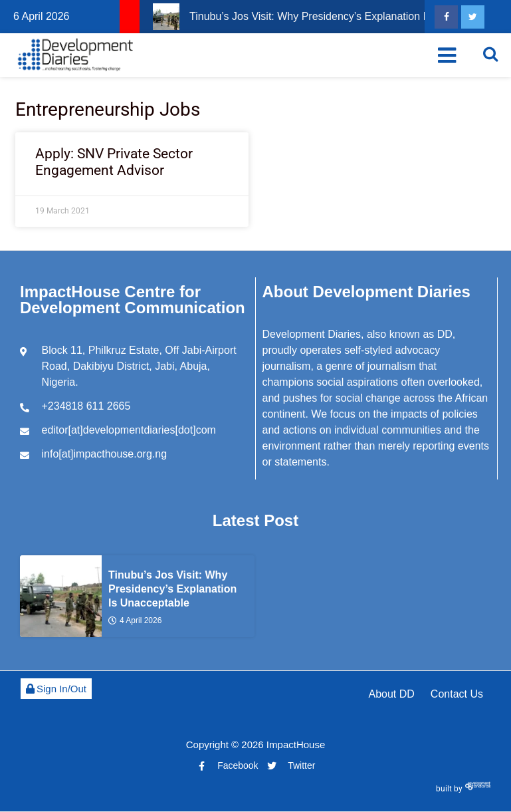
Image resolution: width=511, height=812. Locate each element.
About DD (391, 694)
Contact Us (457, 694)
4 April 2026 (135, 620)
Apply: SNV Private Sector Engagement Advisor (114, 162)
